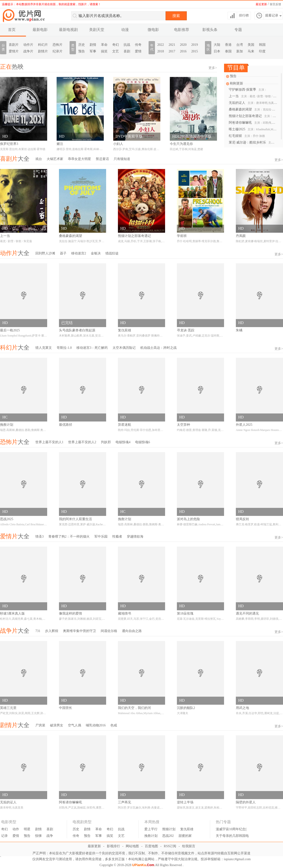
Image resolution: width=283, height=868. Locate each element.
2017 (172, 51)
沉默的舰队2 (186, 708)
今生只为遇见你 (181, 144)
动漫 (125, 30)
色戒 (114, 725)
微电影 (153, 30)
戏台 (39, 159)
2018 (161, 51)
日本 (217, 51)
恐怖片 (58, 45)
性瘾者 (117, 537)
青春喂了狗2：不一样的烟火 (69, 537)
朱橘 (239, 330)
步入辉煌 (52, 631)
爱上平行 (151, 829)
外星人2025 (244, 425)
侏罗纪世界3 (9, 144)
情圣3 (40, 537)
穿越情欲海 (135, 537)
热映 (12, 67)
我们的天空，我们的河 (134, 708)
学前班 (182, 236)
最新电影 (40, 30)
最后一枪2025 (10, 330)
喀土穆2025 (253, 129)
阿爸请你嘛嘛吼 (253, 123)
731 (38, 631)
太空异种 (183, 425)
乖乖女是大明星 (79, 159)
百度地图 (151, 846)
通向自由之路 (132, 631)
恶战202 (168, 836)
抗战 (127, 45)
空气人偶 (75, 725)
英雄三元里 (8, 708)
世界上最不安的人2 (82, 442)
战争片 (28, 51)
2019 (195, 45)
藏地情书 (125, 613)
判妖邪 (106, 442)
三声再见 (125, 802)
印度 (262, 51)
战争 (50, 836)
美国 (251, 45)
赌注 (60, 144)
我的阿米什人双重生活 (75, 519)
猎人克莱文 (44, 348)
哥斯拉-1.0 (64, 348)
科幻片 (43, 45)
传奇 (138, 45)
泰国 (228, 51)
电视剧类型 (82, 822)
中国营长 (66, 708)
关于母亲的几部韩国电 (232, 836)
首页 (12, 30)
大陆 (217, 45)
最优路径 (66, 425)
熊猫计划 (169, 829)
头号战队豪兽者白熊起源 (77, 330)
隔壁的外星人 (246, 802)
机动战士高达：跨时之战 (158, 348)
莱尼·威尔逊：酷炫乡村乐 (253, 142)
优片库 (25, 16)
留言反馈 (275, 4)
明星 (27, 829)
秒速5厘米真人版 (12, 613)
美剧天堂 (97, 30)
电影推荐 (182, 30)
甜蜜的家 (185, 836)
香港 (228, 45)
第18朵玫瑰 (185, 613)
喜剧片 (14, 45)
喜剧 (127, 51)
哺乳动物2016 (96, 725)
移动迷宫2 (79, 253)
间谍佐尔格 (109, 631)
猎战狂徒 (112, 253)
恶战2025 (7, 519)
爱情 (138, 51)
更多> (213, 68)
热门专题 (223, 822)
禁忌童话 (102, 159)
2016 (183, 51)
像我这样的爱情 (71, 613)
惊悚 (38, 836)
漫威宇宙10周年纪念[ (231, 829)
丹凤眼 (241, 236)
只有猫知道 (122, 159)
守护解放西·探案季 (248, 90)
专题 (238, 30)
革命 (104, 45)
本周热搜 (152, 822)
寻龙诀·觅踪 (186, 330)
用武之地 (242, 708)
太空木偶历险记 (124, 348)
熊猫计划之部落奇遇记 (253, 116)
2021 (172, 45)
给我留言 (189, 846)
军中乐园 (101, 537)
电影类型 (9, 822)
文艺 (116, 51)
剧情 (93, 45)
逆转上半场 (185, 802)
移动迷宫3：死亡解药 (92, 348)
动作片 (28, 45)
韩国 (262, 45)
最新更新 (94, 846)
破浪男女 (57, 725)
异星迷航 (125, 425)
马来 (251, 51)
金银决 (96, 253)
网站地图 (132, 846)
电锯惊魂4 (123, 442)
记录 (4, 836)
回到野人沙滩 (45, 253)
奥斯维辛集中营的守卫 (79, 631)
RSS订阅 (170, 846)
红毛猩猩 (247, 136)
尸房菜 (40, 725)
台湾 (240, 45)
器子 (63, 253)
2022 (161, 45)
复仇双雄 (125, 330)
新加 (240, 51)
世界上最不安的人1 (49, 442)
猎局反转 (242, 519)
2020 (183, 45)
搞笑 (104, 51)
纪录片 (58, 51)
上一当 (253, 96)
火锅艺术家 (55, 159)
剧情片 (43, 51)
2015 (195, 51)
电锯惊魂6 (143, 442)
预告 (82, 51)
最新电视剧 (68, 30)
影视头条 (210, 30)
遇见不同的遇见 (247, 613)
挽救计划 (7, 425)
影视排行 (113, 846)
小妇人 (118, 144)
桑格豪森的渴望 (253, 109)
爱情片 (14, 51)
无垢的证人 (253, 103)
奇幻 (116, 45)
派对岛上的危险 (188, 519)
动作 (16, 829)
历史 (82, 45)
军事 (93, 51)
